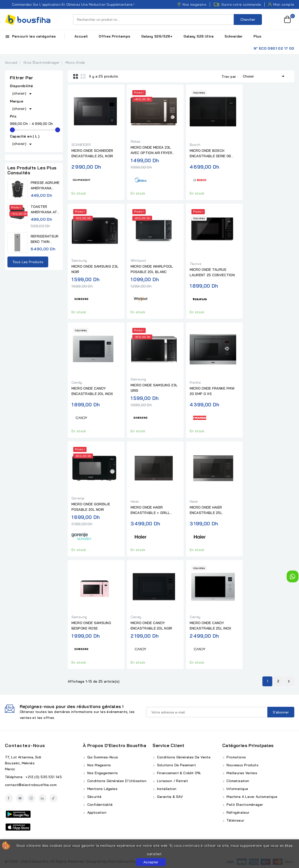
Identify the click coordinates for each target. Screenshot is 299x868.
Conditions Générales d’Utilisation (116, 781)
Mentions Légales (102, 789)
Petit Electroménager (244, 805)
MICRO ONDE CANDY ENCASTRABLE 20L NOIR (151, 626)
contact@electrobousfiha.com (31, 785)
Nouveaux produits (242, 765)
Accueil (81, 36)
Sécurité (94, 797)
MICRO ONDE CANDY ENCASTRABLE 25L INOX (211, 626)
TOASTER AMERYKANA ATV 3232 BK (45, 210)
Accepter (151, 862)
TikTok (54, 798)
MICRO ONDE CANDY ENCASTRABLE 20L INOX (92, 391)
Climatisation (237, 781)
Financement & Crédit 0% (178, 773)
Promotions (236, 757)
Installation (166, 789)
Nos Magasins (98, 765)
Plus (257, 36)
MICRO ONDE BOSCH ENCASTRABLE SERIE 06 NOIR (210, 154)
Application (96, 812)
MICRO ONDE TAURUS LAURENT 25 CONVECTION (212, 272)
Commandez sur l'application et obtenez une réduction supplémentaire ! (70, 4)
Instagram (31, 798)
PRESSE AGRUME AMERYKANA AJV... (45, 186)
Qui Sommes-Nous (102, 757)
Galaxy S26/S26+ (157, 36)
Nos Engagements (102, 773)
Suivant (289, 681)
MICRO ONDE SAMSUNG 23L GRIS (154, 388)
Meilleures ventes (241, 773)
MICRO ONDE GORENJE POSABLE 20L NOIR (91, 507)
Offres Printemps (114, 36)
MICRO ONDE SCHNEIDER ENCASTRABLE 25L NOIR (92, 153)
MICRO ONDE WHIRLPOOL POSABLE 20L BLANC (152, 269)
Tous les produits (28, 262)
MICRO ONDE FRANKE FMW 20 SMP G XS (212, 391)
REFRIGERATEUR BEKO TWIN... (45, 239)
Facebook (9, 798)
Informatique (237, 789)
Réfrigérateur (238, 812)
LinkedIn (42, 798)
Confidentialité (99, 805)
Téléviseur (235, 820)
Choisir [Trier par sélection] (264, 76)
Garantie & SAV (169, 797)
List (83, 76)
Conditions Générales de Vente (183, 757)
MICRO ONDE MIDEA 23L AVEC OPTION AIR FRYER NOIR (151, 150)
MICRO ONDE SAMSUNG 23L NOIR (95, 269)
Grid (76, 76)
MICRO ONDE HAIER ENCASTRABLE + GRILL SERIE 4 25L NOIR (150, 510)
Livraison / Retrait (172, 781)
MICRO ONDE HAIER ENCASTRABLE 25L (206, 510)
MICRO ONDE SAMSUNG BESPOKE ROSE (91, 626)
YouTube (20, 798)
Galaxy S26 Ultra (198, 36)
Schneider (234, 36)
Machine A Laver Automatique (251, 797)
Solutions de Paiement (176, 765)
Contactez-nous (25, 745)
